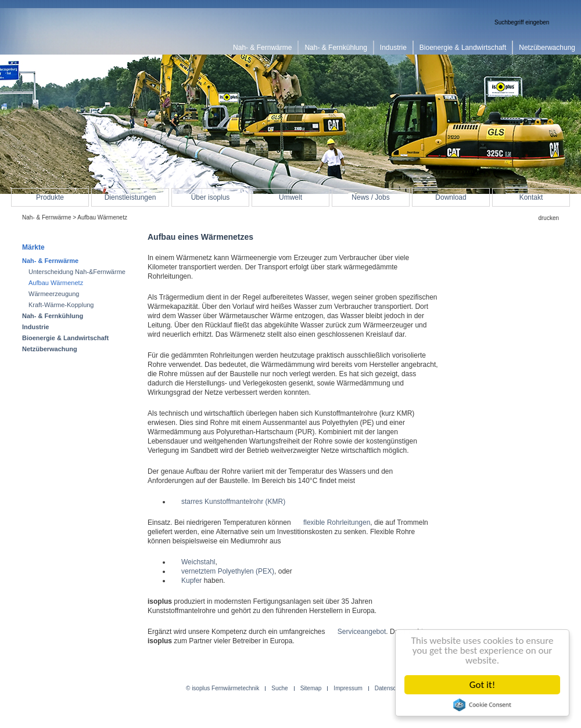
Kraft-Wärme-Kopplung (61, 305)
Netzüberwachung (50, 349)
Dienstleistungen (130, 197)
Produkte (50, 197)
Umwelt (290, 197)
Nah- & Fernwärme (46, 217)
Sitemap (311, 689)
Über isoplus (211, 197)
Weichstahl (198, 562)
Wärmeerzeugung (54, 294)
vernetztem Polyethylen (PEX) (228, 571)
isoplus (58, 33)
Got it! (482, 685)
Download (451, 197)
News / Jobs (370, 197)
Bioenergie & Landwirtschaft (65, 338)
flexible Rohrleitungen (337, 522)
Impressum (348, 689)
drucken (548, 218)
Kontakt (531, 197)
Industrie (35, 327)
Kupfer (191, 581)
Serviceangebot (362, 632)
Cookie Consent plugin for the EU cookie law (482, 705)
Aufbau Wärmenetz (56, 283)
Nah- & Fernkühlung (53, 316)
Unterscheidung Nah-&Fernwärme (77, 272)
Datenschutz (391, 689)
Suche (279, 689)
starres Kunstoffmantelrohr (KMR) (233, 502)
